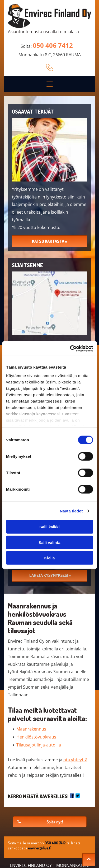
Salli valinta (49, 543)
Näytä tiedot (71, 511)
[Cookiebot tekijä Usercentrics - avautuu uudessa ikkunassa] (70, 349)
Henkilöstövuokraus (36, 737)
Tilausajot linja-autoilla (39, 745)
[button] (50, 84)
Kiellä (49, 558)
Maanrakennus (31, 729)
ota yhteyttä (75, 760)
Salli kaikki (49, 527)
